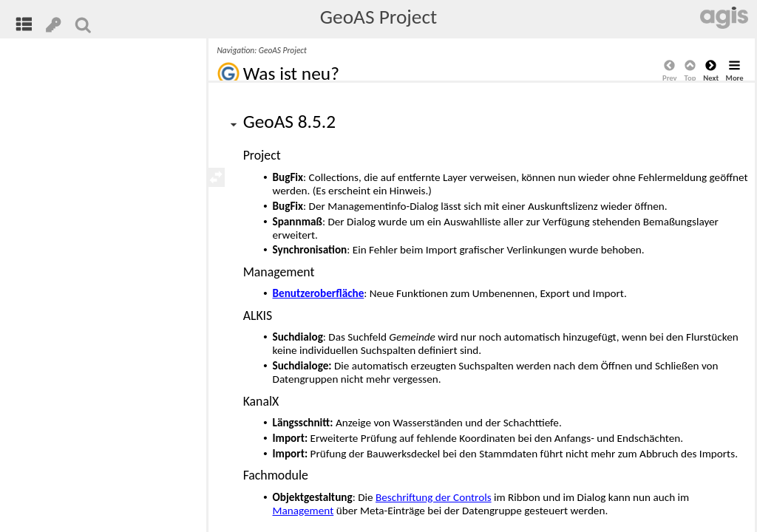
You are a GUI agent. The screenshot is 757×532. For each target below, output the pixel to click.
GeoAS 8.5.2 (290, 122)
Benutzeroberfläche (319, 293)
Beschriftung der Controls (434, 497)
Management (303, 511)
